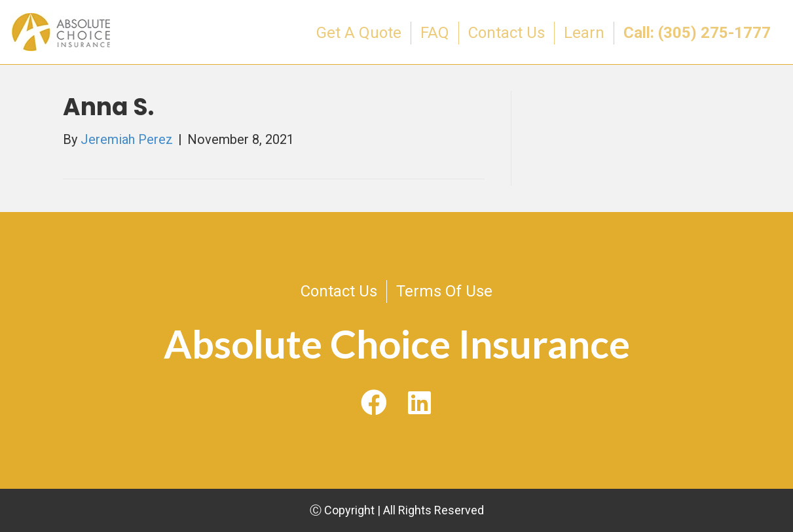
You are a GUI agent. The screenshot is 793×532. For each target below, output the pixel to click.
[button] (374, 404)
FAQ (435, 33)
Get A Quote (359, 33)
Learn (584, 33)
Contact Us (507, 33)
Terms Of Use (444, 291)
